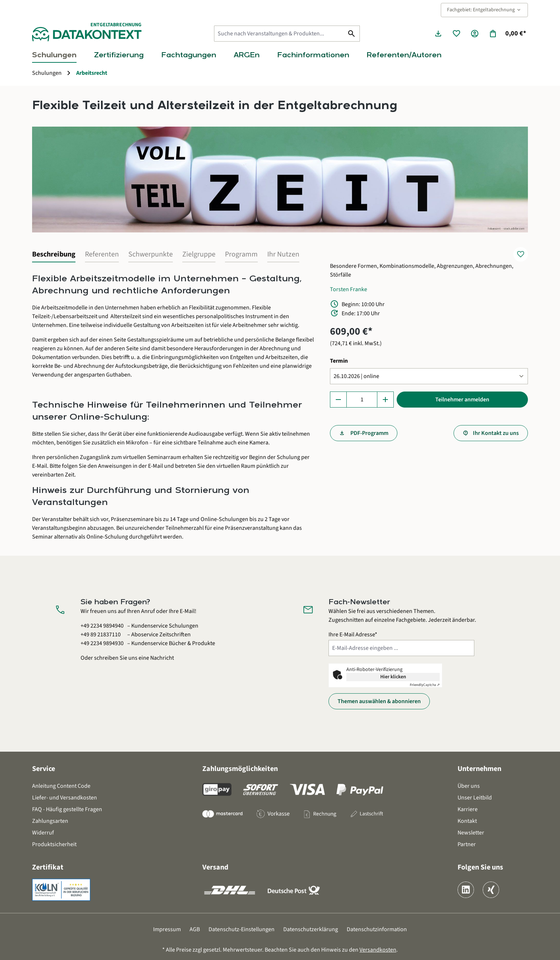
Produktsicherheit (54, 844)
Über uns (469, 786)
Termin (339, 361)
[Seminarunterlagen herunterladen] (438, 34)
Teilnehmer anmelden (462, 400)
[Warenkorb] (507, 34)
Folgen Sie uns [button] (480, 867)
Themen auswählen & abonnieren (379, 701)
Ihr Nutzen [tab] (283, 254)
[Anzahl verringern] (338, 400)
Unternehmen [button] (479, 769)
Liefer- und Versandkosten (65, 798)
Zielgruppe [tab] (199, 254)
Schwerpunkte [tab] (151, 254)
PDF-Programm (369, 433)
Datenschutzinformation (377, 929)
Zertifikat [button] (48, 867)
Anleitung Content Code (61, 786)
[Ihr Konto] (475, 34)
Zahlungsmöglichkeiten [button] (240, 769)
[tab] (54, 255)
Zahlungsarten (50, 821)
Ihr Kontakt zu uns (496, 433)
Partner (467, 844)
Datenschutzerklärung (311, 929)
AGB (195, 929)
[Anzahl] (362, 400)
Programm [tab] (241, 254)
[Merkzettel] (456, 34)
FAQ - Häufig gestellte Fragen (67, 809)
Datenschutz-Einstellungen (242, 929)
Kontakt (467, 821)
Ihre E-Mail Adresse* (353, 635)
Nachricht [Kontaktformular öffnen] (162, 658)
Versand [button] (215, 867)
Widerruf (43, 833)
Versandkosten (378, 950)
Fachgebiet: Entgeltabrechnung (484, 10)
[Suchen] (352, 34)
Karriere (468, 809)
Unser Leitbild (475, 798)
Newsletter (471, 833)
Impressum (167, 929)
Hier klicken (393, 677)
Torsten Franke (349, 289)
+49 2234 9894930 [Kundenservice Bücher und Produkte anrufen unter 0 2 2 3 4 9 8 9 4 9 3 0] (102, 643)
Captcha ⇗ (425, 685)
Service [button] (44, 769)
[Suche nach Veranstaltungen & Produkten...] (279, 34)
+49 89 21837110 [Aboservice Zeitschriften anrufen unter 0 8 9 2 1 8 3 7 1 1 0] (101, 635)
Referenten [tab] (102, 254)
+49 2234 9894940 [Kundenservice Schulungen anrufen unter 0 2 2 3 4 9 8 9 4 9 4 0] (102, 626)
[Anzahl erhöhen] (385, 400)
